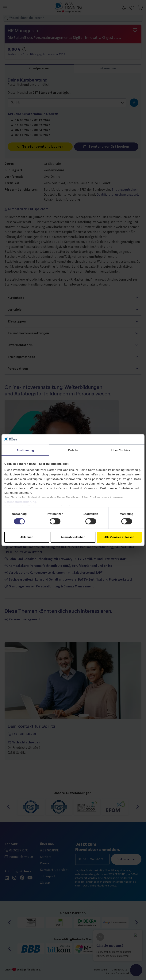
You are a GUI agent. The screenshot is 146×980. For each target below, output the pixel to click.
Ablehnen (27, 537)
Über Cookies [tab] (121, 450)
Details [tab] (73, 450)
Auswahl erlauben (73, 537)
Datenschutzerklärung (20, 502)
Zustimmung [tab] (25, 450)
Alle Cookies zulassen (119, 537)
